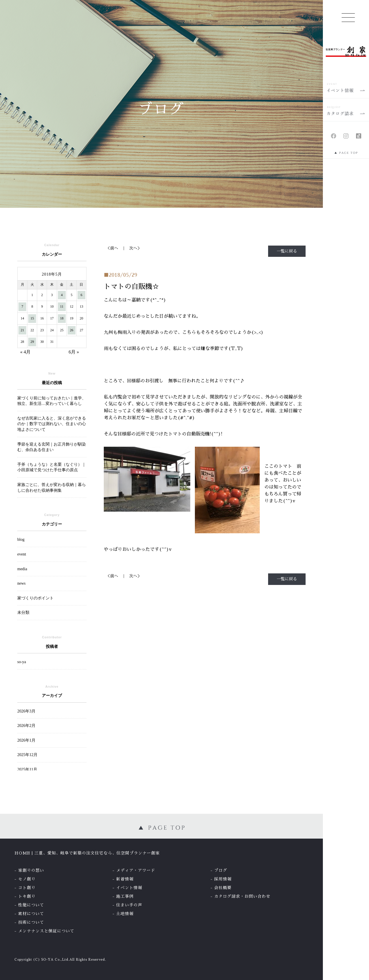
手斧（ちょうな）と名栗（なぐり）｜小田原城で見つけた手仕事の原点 (52, 467)
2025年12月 (27, 755)
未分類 (23, 612)
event (22, 554)
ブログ (221, 870)
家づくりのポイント (35, 598)
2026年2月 (26, 726)
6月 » (74, 352)
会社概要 (223, 888)
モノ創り (27, 879)
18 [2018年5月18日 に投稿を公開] (62, 318)
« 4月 (25, 352)
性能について (31, 905)
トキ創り (27, 896)
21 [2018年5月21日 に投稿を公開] (22, 330)
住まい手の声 (129, 905)
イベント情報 (129, 888)
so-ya (22, 662)
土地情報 (125, 914)
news (21, 583)
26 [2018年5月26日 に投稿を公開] (71, 330)
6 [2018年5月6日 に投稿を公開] (81, 295)
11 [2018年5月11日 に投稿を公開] (62, 306)
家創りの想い (31, 870)
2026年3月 (26, 711)
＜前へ (112, 248)
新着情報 (125, 879)
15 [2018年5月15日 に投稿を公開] (32, 318)
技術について (31, 922)
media (22, 569)
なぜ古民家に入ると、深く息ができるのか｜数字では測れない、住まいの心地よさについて (52, 424)
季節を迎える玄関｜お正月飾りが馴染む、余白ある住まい (52, 447)
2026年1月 (26, 740)
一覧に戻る (287, 251)
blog (21, 539)
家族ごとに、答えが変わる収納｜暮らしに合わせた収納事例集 (52, 488)
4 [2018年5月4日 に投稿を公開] (62, 295)
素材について (31, 914)
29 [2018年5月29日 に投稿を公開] (32, 342)
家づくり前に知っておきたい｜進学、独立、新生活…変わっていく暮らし (52, 401)
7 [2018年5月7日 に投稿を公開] (22, 306)
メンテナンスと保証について (46, 931)
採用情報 (223, 879)
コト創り (27, 888)
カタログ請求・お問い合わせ (242, 896)
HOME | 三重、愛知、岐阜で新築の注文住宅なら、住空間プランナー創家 (87, 853)
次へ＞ (135, 248)
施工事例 (125, 896)
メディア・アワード (136, 870)
